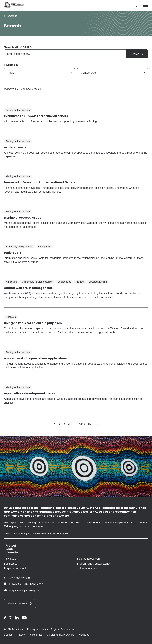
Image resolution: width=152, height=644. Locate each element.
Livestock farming (98, 282)
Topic (11, 73)
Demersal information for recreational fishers (40, 182)
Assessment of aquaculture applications (36, 358)
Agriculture (11, 282)
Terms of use (36, 635)
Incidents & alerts (87, 569)
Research (11, 317)
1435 (82, 424)
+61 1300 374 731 (20, 578)
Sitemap (8, 635)
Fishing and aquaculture (18, 110)
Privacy (21, 635)
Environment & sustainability (93, 564)
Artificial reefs (15, 147)
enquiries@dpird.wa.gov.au (23, 590)
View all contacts (18, 604)
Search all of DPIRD (18, 47)
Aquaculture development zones (30, 393)
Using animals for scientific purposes (33, 323)
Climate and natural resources (37, 282)
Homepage (11, 16)
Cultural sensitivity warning (61, 635)
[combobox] (76, 54)
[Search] (135, 5)
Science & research (88, 559)
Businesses (11, 564)
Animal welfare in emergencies (28, 288)
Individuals (13, 253)
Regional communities (17, 569)
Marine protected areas (23, 217)
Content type (88, 73)
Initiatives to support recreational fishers (36, 116)
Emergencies (45, 247)
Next (93, 424)
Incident (80, 282)
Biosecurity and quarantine (20, 247)
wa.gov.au (84, 635)
